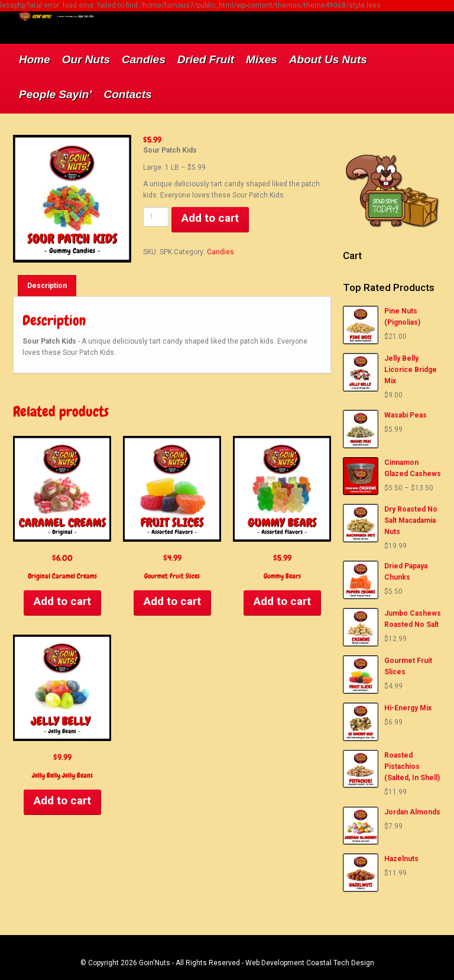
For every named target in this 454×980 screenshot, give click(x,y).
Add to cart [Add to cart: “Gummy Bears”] (282, 601)
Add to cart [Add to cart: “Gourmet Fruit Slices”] (172, 601)
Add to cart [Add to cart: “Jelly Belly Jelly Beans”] (62, 801)
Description (47, 286)
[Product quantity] (156, 217)
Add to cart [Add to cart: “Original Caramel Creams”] (62, 601)
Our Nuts (86, 59)
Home (35, 59)
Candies (144, 59)
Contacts (128, 94)
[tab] (47, 286)
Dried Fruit (206, 59)
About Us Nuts (328, 59)
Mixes (262, 59)
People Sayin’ (56, 94)
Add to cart (210, 218)
